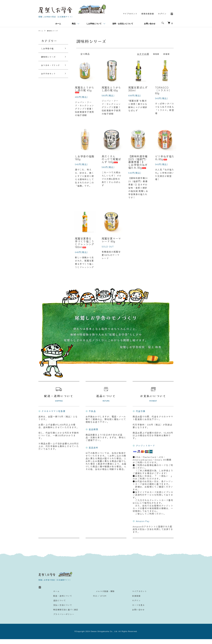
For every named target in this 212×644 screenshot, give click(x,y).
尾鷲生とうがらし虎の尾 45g (85, 90)
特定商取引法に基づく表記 (65, 614)
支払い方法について (61, 610)
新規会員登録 (146, 14)
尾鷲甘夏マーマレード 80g (111, 244)
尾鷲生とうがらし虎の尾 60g (111, 90)
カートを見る (132, 610)
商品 (74, 24)
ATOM (102, 601)
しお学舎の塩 (49, 49)
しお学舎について (94, 24)
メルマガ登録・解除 (102, 596)
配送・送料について (61, 601)
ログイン (162, 14)
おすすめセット (50, 79)
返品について (58, 605)
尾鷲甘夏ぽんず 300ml (138, 90)
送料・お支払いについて (123, 24)
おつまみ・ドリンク (52, 68)
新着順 (166, 54)
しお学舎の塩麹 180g (85, 159)
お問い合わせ (150, 24)
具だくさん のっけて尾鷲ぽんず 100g (111, 161)
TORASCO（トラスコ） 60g (163, 91)
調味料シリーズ (54, 31)
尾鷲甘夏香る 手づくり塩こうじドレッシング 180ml (85, 247)
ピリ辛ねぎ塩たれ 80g (165, 159)
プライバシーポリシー (62, 619)
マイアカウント (126, 14)
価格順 (155, 54)
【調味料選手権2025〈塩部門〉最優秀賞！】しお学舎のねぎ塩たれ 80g (138, 164)
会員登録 (130, 601)
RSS (94, 601)
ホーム (58, 24)
